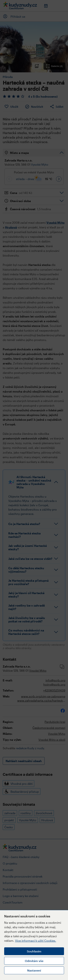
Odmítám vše (34, 961)
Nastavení (34, 970)
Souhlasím (34, 951)
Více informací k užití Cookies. (36, 941)
